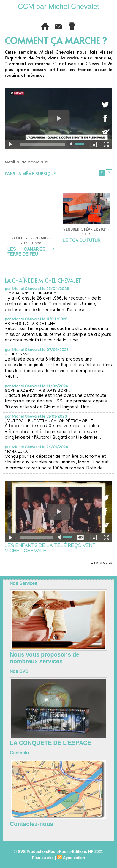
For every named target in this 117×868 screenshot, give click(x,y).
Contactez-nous (31, 824)
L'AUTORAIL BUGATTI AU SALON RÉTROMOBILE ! (50, 421)
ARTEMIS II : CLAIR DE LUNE (30, 324)
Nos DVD (19, 672)
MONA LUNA (16, 452)
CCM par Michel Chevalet (58, 6)
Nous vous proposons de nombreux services (45, 658)
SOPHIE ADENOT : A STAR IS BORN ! (38, 391)
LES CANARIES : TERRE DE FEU (31, 252)
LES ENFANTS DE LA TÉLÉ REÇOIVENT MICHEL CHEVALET (50, 549)
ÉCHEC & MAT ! (19, 355)
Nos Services (24, 584)
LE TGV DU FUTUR (82, 241)
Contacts (19, 753)
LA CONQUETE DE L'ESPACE (50, 743)
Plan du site (43, 858)
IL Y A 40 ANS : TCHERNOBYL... (33, 294)
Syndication (74, 858)
